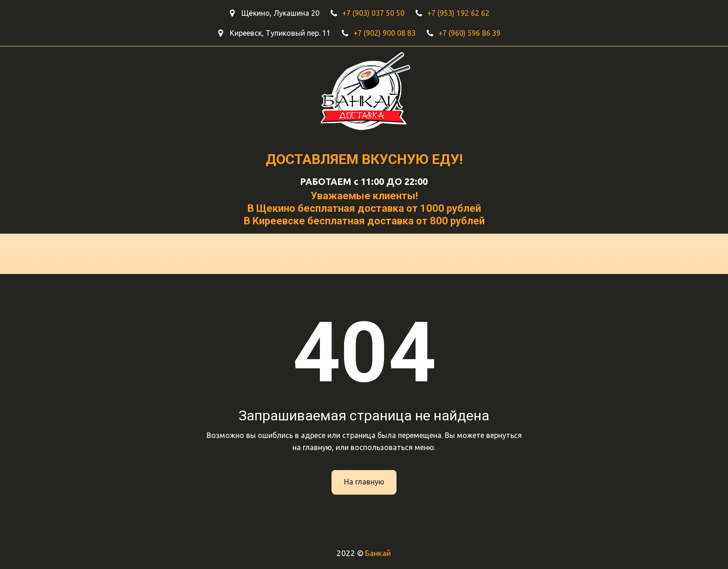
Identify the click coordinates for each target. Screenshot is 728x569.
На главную (364, 482)
